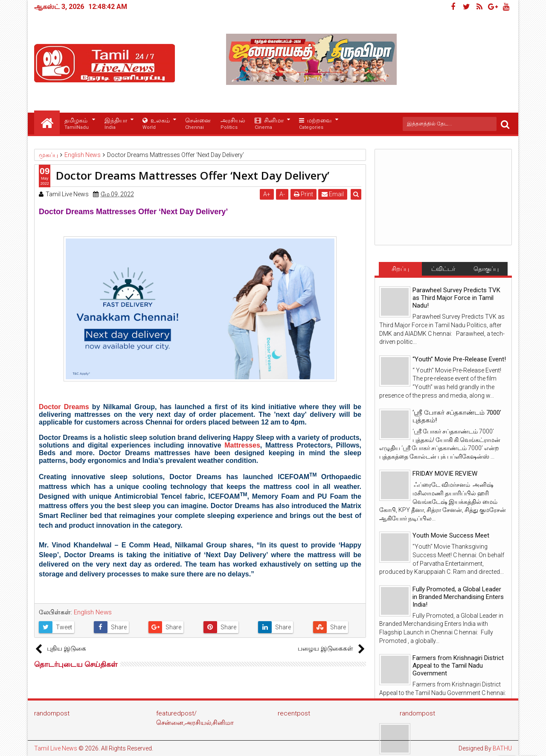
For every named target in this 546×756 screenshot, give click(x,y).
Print (303, 194)
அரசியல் (233, 124)
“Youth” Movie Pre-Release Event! (459, 359)
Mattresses (242, 445)
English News (93, 612)
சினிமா (269, 124)
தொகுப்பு (486, 269)
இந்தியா (116, 124)
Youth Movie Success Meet (451, 535)
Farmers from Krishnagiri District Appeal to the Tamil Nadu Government (458, 666)
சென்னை (198, 124)
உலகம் (156, 124)
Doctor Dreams (64, 407)
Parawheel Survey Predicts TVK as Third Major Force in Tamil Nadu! (456, 298)
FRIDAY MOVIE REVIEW (445, 474)
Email (333, 194)
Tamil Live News (56, 748)
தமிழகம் (77, 124)
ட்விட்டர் (443, 269)
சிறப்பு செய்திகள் (400, 270)
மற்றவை (315, 124)
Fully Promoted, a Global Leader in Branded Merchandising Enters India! (458, 597)
